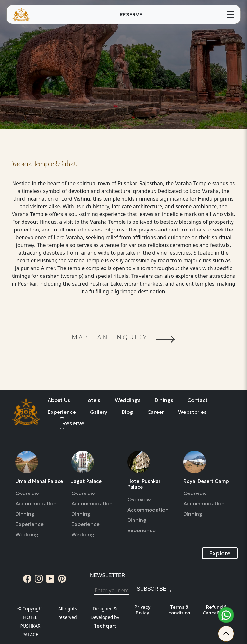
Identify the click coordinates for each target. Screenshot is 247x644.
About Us (59, 400)
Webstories (192, 412)
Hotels (92, 400)
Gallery (99, 412)
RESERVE (131, 14)
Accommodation (36, 504)
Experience (62, 412)
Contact (198, 400)
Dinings (164, 400)
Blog (128, 412)
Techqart (105, 626)
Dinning (25, 514)
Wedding (27, 535)
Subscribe (151, 589)
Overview (27, 493)
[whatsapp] (226, 615)
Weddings (128, 400)
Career (156, 412)
